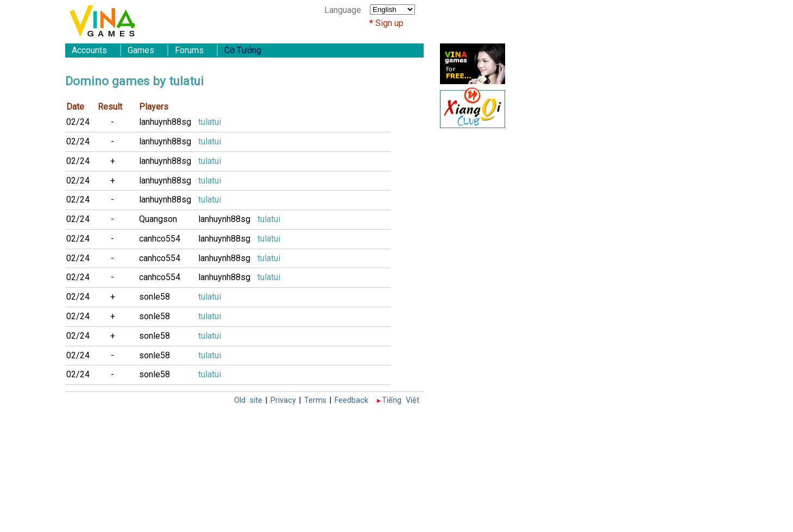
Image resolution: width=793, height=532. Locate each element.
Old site (248, 400)
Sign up (389, 23)
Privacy (283, 400)
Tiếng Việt (401, 400)
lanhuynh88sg (165, 122)
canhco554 (160, 239)
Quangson (158, 219)
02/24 (78, 122)
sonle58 (155, 297)
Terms (315, 400)
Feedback (351, 400)
